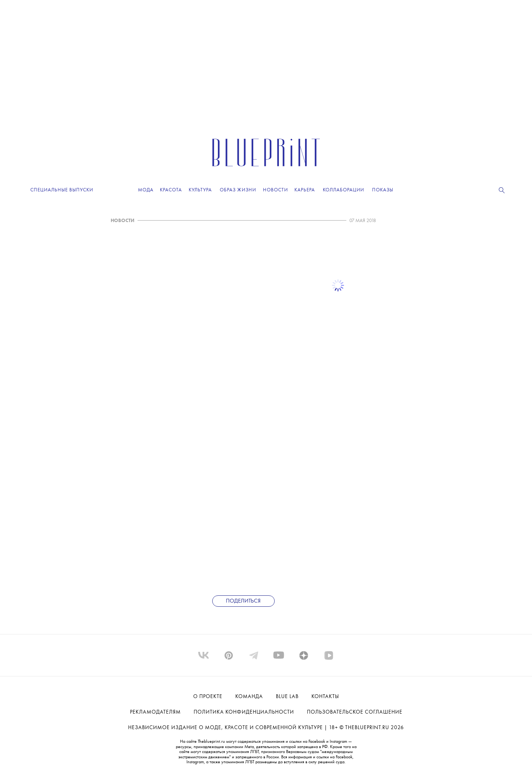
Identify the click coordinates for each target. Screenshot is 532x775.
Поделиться (243, 601)
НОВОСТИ (123, 221)
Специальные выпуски (62, 190)
